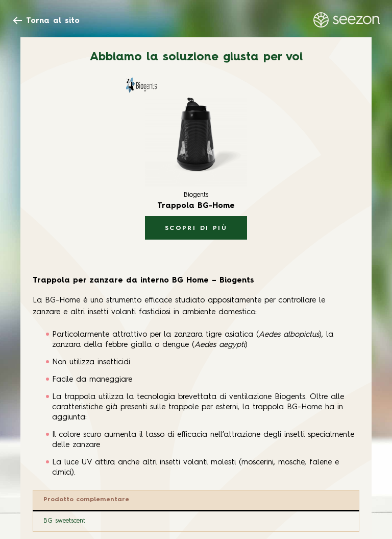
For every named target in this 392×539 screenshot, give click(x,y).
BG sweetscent (64, 521)
